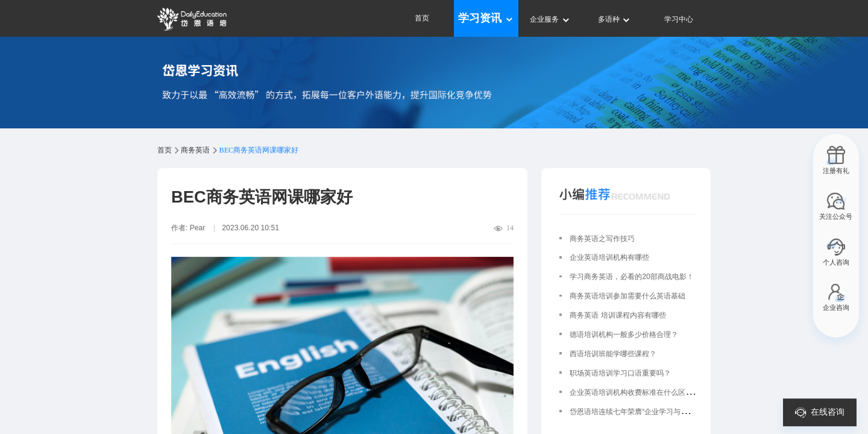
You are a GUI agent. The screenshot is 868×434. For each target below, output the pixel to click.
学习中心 (679, 19)
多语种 (615, 19)
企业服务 (550, 19)
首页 (422, 18)
